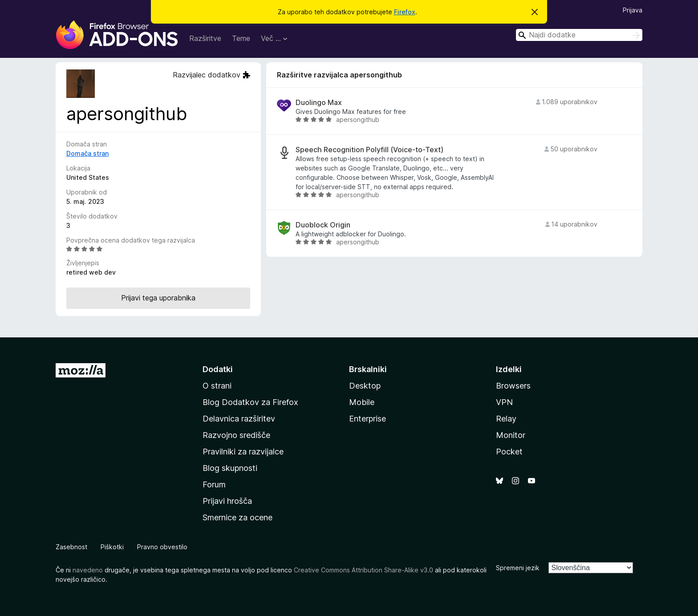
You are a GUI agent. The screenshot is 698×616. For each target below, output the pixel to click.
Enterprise (367, 419)
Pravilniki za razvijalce (243, 452)
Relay (506, 419)
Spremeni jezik (518, 568)
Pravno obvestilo (162, 547)
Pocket (509, 452)
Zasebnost (71, 547)
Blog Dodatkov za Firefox (250, 402)
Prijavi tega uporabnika (158, 298)
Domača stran (87, 153)
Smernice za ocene (237, 517)
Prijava (633, 10)
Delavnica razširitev (239, 419)
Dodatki (218, 369)
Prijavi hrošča (227, 501)
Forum (214, 484)
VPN (504, 402)
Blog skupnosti (230, 468)
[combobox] (579, 35)
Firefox (405, 12)
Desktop (365, 386)
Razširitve (205, 38)
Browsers (513, 386)
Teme (241, 38)
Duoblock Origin (323, 225)
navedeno (88, 570)
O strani (217, 386)
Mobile (362, 402)
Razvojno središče (236, 435)
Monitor (511, 435)
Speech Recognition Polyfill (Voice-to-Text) (369, 150)
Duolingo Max (319, 103)
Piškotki (112, 547)
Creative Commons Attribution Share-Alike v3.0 (363, 570)
